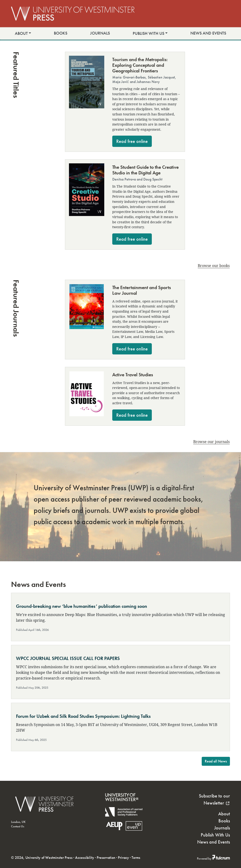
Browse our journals (211, 442)
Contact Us (18, 826)
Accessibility (85, 858)
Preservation (106, 858)
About (21, 33)
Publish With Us (149, 33)
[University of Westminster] (122, 804)
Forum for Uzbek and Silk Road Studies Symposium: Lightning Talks (83, 716)
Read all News (216, 761)
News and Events (208, 33)
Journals (100, 33)
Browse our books (214, 265)
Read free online (132, 141)
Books (61, 33)
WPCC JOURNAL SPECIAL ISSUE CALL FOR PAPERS (68, 658)
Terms (136, 858)
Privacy (123, 858)
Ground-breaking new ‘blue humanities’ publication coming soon (82, 606)
